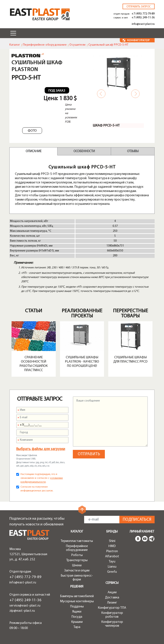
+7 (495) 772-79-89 (143, 14)
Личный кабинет (142, 532)
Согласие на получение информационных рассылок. (37, 489)
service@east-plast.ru (25, 606)
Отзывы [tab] (133, 151)
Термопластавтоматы (77, 541)
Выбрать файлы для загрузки (41, 449)
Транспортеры (77, 560)
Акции (112, 592)
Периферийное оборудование (45, 45)
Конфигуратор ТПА (112, 608)
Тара (77, 627)
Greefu (112, 572)
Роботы (77, 555)
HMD (112, 546)
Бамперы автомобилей (77, 596)
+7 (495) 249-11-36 (143, 18)
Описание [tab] (33, 151)
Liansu (112, 567)
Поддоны (77, 607)
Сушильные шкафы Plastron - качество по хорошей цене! (82, 362)
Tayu (112, 562)
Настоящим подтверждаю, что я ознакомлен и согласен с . (42, 478)
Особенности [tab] (84, 151)
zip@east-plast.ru (22, 611)
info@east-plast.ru (143, 24)
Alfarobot (112, 556)
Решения (77, 587)
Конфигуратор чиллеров (112, 624)
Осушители (78, 45)
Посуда (77, 617)
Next (135, 94)
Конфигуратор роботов (112, 615)
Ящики (77, 612)
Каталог (15, 45)
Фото (32, 131)
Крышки (77, 622)
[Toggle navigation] (13, 33)
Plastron (112, 551)
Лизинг (112, 603)
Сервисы (112, 583)
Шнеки (77, 565)
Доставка (112, 598)
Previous (101, 94)
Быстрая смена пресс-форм (77, 578)
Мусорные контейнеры (77, 601)
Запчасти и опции (77, 571)
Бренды (112, 532)
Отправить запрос (139, 7)
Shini (112, 541)
